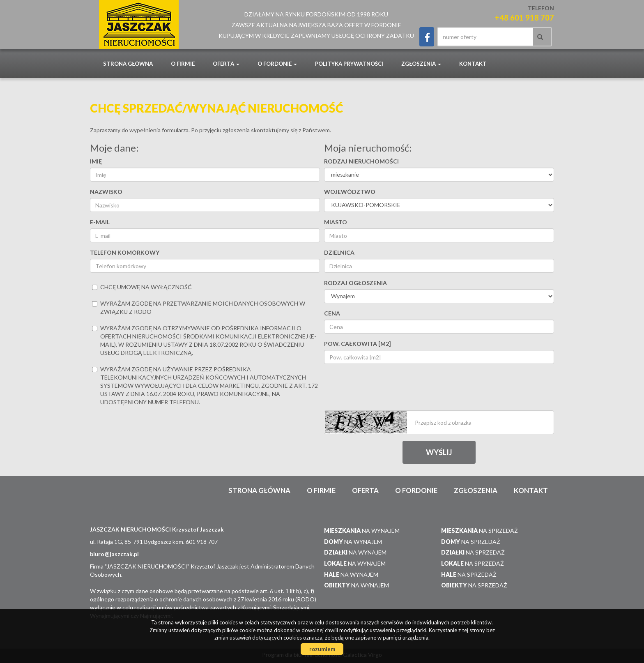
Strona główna (128, 64)
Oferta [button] (226, 64)
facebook (427, 37)
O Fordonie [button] (277, 64)
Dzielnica (339, 252)
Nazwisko (106, 192)
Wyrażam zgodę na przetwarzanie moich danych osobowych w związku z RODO (199, 307)
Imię (96, 161)
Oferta (365, 490)
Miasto (336, 222)
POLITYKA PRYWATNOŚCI (349, 64)
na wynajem (362, 531)
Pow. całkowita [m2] (358, 344)
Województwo (350, 192)
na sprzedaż (480, 531)
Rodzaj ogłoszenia (355, 283)
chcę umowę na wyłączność (142, 287)
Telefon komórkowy (125, 252)
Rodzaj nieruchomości (361, 161)
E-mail (100, 222)
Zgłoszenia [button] (421, 64)
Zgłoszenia (476, 490)
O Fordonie (416, 490)
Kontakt (473, 64)
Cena (332, 313)
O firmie (183, 64)
